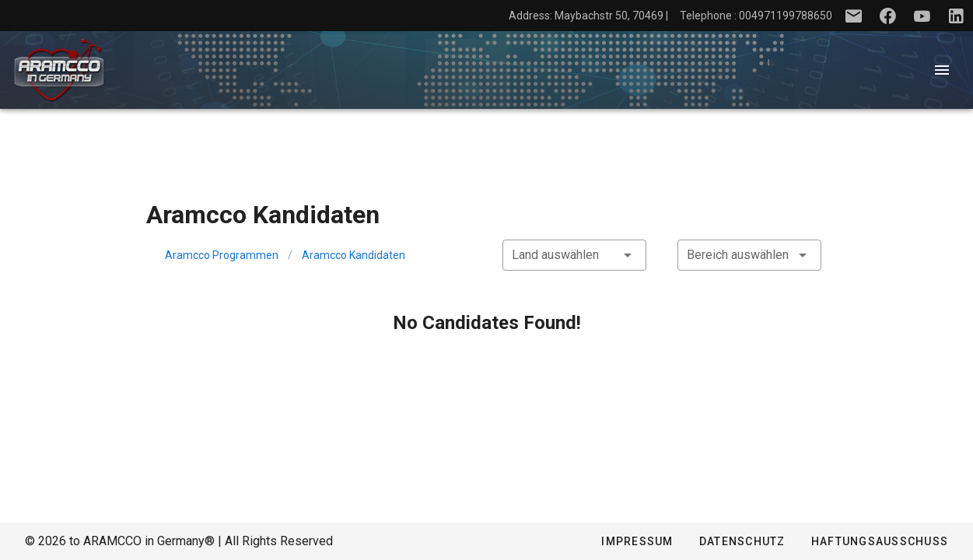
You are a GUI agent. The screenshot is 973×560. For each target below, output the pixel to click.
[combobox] (574, 255)
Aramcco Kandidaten (353, 255)
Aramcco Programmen (222, 255)
